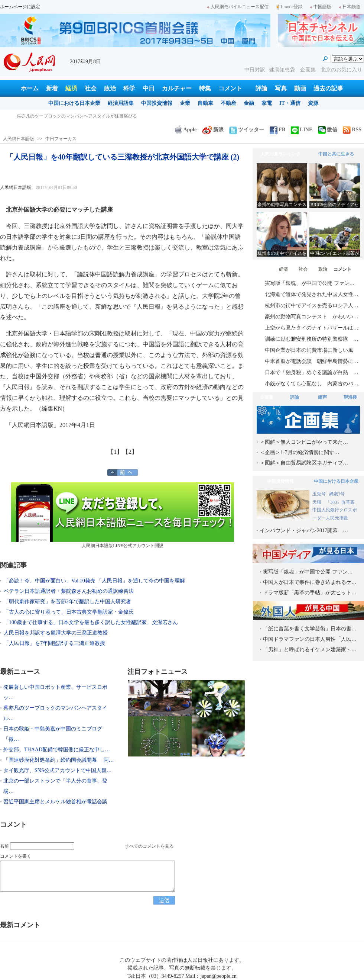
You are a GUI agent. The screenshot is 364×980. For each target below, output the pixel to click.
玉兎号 (319, 494)
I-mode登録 (289, 7)
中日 (149, 88)
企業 (185, 103)
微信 (328, 130)
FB (277, 130)
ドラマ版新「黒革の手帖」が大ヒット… (310, 593)
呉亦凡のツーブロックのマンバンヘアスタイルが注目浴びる (77, 116)
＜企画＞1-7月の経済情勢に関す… (300, 452)
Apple (186, 130)
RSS (352, 130)
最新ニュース (20, 672)
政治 (110, 88)
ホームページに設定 (20, 7)
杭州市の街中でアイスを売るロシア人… (312, 306)
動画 (300, 88)
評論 (261, 88)
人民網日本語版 (19, 139)
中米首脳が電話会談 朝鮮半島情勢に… (312, 361)
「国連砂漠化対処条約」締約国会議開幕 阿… (59, 760)
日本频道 (350, 7)
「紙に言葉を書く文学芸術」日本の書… (310, 629)
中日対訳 (255, 70)
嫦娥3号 (337, 494)
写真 (281, 88)
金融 (249, 103)
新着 (52, 88)
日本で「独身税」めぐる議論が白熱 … (312, 372)
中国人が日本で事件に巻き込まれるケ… (310, 582)
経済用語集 (121, 103)
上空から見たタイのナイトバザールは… (312, 328)
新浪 (213, 130)
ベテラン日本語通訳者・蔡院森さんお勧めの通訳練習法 (69, 591)
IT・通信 (290, 103)
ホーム (30, 88)
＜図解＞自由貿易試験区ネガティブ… (304, 463)
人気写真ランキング (280, 154)
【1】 (115, 452)
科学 (129, 88)
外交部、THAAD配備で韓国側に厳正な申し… (57, 750)
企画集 (309, 70)
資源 (313, 103)
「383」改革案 (340, 502)
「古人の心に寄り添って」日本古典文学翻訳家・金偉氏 (69, 612)
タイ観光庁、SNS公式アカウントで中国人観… (58, 770)
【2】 (130, 452)
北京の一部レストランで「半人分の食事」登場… (55, 786)
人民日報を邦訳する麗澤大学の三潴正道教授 (56, 633)
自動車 (205, 103)
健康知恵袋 (283, 70)
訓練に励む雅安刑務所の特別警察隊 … (312, 339)
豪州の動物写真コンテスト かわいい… (312, 317)
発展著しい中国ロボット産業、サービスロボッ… (55, 692)
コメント (230, 88)
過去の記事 (328, 88)
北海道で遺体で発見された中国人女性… (312, 294)
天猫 (317, 502)
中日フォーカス (61, 139)
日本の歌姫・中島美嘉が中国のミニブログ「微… (53, 734)
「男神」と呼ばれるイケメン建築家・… (310, 650)
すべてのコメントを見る (149, 846)
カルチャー (177, 88)
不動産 (228, 103)
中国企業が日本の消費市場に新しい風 (309, 350)
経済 (71, 88)
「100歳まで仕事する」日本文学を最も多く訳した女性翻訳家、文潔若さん (91, 622)
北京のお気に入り (341, 70)
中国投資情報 (157, 103)
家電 (267, 103)
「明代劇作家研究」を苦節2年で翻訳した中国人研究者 (67, 602)
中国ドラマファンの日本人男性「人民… (310, 639)
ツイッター (247, 130)
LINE (302, 130)
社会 (91, 88)
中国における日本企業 (74, 103)
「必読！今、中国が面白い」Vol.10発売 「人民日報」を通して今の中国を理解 (94, 581)
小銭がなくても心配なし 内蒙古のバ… (312, 384)
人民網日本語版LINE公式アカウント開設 (123, 515)
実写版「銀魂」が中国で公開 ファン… (310, 283)
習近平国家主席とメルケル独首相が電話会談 (55, 802)
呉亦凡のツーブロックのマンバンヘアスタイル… (55, 713)
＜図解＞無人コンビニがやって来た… (304, 442)
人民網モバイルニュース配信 (238, 7)
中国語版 (321, 7)
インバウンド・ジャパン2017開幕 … (304, 531)
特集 (205, 88)
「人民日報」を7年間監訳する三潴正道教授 (54, 643)
